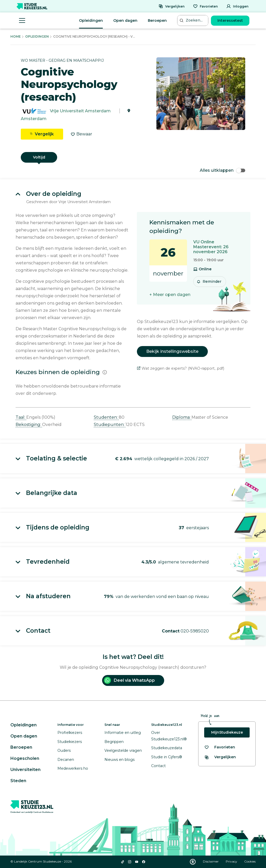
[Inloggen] (237, 6)
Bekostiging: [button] (29, 425)
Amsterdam (34, 119)
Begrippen (114, 742)
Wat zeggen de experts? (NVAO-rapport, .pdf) (181, 368)
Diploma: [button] (182, 417)
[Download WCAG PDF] (193, 862)
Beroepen (157, 20)
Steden (18, 781)
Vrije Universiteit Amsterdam (80, 111)
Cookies (250, 861)
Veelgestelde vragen (123, 750)
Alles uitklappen (222, 170)
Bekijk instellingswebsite (172, 351)
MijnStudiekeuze (227, 732)
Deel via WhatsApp (129, 680)
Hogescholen (25, 758)
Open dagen (125, 20)
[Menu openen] (22, 20)
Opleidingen (91, 20)
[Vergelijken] (171, 6)
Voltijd (39, 157)
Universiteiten (25, 770)
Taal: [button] (21, 417)
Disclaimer (211, 861)
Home (16, 36)
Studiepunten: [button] (110, 425)
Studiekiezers (70, 742)
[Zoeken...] (193, 20)
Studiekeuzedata (167, 748)
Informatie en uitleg (123, 733)
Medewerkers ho (73, 768)
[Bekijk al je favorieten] (220, 747)
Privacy (232, 861)
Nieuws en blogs (119, 760)
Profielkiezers (70, 733)
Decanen (66, 760)
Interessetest (230, 20)
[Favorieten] (205, 6)
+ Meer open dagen (170, 295)
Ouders (64, 750)
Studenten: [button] (106, 417)
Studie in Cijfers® (167, 757)
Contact (158, 766)
